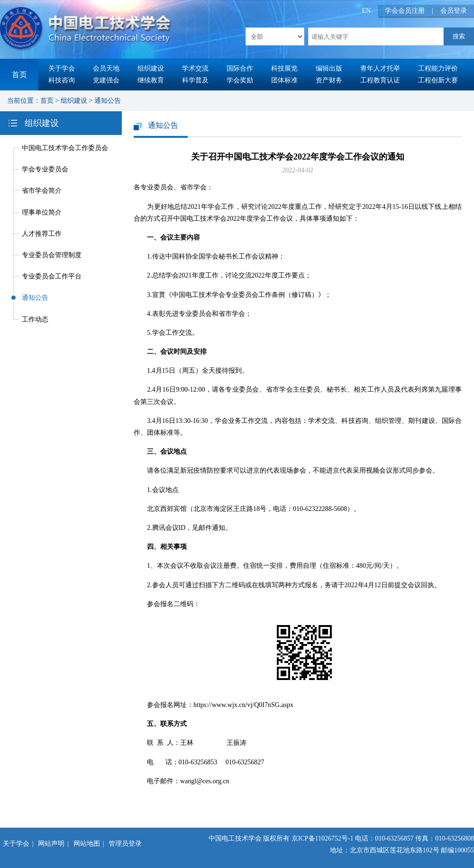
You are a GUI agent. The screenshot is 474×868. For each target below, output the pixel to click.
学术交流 (195, 68)
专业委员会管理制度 (52, 255)
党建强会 (106, 80)
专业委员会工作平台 (52, 276)
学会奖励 (240, 80)
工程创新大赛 (438, 80)
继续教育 (151, 80)
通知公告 (108, 101)
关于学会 (62, 68)
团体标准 (284, 80)
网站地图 (87, 844)
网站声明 (51, 844)
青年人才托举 (380, 68)
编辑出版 (329, 68)
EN (367, 11)
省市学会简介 (42, 191)
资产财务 (329, 80)
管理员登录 (125, 844)
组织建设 (151, 68)
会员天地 (106, 68)
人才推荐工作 (42, 234)
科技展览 (284, 68)
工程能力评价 (438, 68)
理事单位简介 (42, 212)
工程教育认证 (380, 80)
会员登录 (454, 11)
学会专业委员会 (45, 169)
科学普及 (195, 80)
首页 (19, 75)
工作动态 (35, 319)
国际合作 (240, 68)
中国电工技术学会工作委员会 (65, 148)
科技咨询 (62, 80)
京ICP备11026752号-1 (323, 838)
